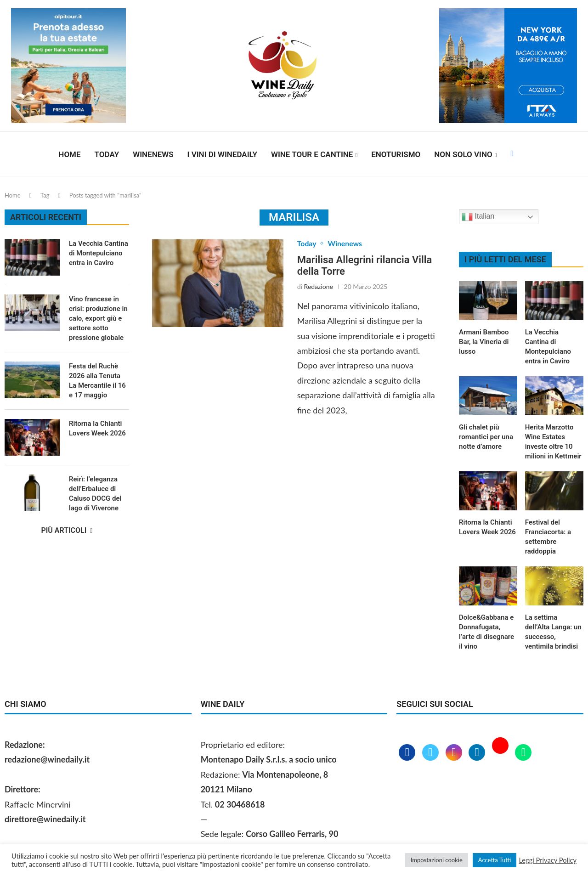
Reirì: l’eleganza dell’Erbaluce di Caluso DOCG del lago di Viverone (95, 494)
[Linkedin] (478, 753)
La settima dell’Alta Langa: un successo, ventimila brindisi (553, 632)
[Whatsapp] (523, 753)
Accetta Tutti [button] (495, 860)
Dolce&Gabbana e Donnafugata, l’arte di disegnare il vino (486, 632)
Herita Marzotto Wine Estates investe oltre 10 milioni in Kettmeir (553, 442)
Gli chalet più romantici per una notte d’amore (486, 437)
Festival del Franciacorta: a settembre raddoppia (548, 537)
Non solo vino (463, 154)
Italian (478, 217)
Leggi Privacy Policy (548, 860)
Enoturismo (396, 154)
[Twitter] (432, 753)
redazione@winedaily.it (47, 759)
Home (69, 154)
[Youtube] (501, 753)
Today (107, 154)
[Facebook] (512, 154)
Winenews (153, 154)
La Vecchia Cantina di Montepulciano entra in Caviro (548, 347)
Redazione (319, 286)
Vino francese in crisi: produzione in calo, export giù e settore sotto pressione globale (98, 318)
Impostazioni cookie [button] (437, 860)
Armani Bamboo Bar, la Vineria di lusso (484, 342)
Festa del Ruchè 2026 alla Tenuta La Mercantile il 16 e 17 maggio (97, 381)
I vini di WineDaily (222, 154)
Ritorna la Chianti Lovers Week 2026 (487, 527)
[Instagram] (455, 753)
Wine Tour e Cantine (312, 154)
